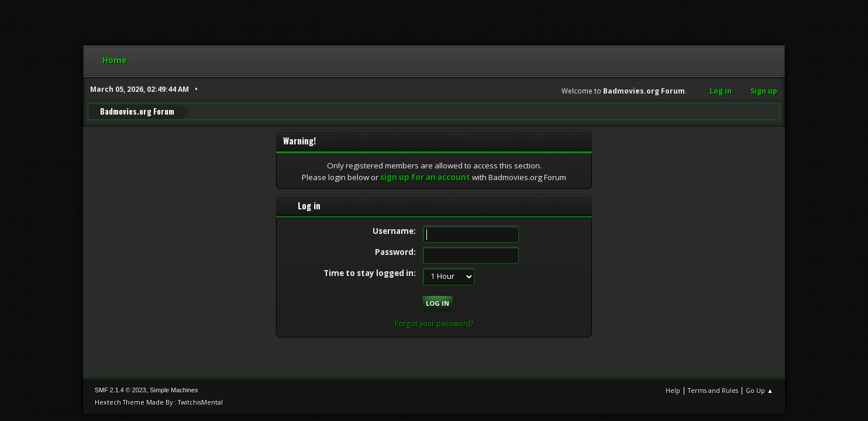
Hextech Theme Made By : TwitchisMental (159, 402)
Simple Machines (174, 390)
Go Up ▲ (759, 390)
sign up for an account (425, 177)
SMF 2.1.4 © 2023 (120, 390)
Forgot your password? (434, 324)
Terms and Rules (713, 390)
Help (673, 390)
